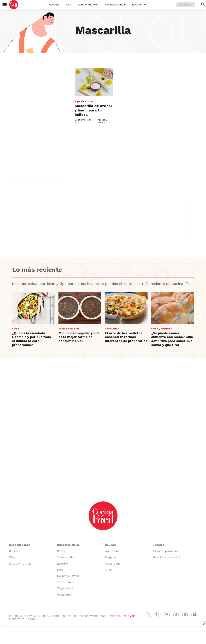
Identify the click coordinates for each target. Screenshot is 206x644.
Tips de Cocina (84, 101)
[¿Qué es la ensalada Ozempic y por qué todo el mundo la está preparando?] (33, 308)
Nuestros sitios (68, 545)
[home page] (14, 5)
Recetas (54, 5)
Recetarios (112, 329)
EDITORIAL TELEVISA (122, 616)
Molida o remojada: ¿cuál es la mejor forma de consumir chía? (79, 337)
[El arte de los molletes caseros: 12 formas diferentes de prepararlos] (126, 308)
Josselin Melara (102, 121)
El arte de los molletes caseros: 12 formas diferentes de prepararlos (126, 337)
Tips (68, 5)
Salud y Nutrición (88, 5)
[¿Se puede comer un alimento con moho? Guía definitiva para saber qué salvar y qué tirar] (173, 308)
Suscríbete (186, 5)
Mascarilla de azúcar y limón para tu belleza (93, 110)
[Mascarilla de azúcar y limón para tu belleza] (94, 82)
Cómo (16, 329)
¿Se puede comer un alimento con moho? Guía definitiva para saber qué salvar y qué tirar (172, 339)
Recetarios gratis (115, 5)
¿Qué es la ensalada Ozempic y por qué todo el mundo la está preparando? (32, 339)
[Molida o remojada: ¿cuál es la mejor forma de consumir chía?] (80, 308)
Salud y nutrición (69, 329)
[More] (145, 5)
